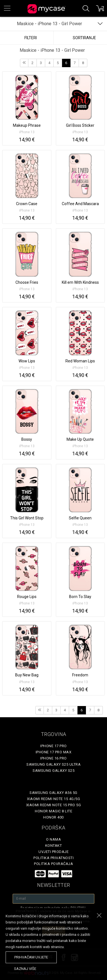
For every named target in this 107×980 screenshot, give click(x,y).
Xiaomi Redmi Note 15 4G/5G (53, 799)
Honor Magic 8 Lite (53, 811)
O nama (53, 839)
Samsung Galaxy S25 (53, 771)
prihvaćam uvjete (31, 957)
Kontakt (54, 846)
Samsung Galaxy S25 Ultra (53, 764)
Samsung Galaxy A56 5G (53, 793)
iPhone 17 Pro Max (54, 752)
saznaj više (25, 969)
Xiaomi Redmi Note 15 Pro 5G (54, 805)
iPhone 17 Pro (53, 746)
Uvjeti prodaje (53, 852)
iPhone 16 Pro (53, 758)
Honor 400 (53, 817)
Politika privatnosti (53, 858)
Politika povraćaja (53, 864)
